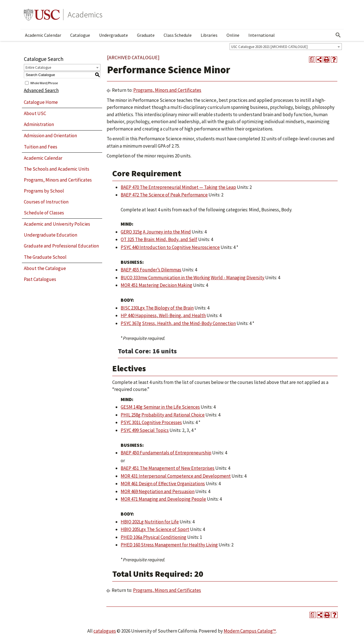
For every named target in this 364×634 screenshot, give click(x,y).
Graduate (146, 35)
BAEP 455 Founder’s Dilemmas (151, 270)
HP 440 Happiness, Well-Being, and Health (163, 315)
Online (233, 35)
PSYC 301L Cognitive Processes (151, 422)
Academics (85, 15)
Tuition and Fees (41, 147)
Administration (39, 124)
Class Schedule (178, 35)
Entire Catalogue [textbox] (38, 67)
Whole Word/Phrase (44, 83)
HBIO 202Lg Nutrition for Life (150, 522)
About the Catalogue (45, 268)
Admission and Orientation (50, 136)
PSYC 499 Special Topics (145, 430)
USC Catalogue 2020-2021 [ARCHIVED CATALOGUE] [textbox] (269, 47)
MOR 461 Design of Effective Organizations (163, 484)
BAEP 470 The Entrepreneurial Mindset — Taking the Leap (178, 187)
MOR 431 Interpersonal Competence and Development (176, 476)
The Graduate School (45, 257)
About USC (35, 113)
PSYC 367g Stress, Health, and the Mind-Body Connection (178, 323)
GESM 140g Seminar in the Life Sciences (160, 407)
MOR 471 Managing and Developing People (163, 499)
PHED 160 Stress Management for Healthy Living (169, 545)
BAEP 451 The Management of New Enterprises (168, 468)
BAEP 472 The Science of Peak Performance (164, 195)
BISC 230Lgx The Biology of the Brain (157, 308)
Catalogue (80, 35)
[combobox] (286, 47)
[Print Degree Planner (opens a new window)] (312, 59)
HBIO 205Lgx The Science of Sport (155, 529)
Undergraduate (114, 35)
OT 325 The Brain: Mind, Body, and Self (159, 239)
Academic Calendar (43, 35)
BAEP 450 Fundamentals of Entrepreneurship (166, 453)
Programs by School (44, 191)
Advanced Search (41, 90)
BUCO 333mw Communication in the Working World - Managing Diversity (193, 278)
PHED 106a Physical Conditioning (154, 537)
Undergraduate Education (51, 235)
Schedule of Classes (44, 213)
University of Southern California (42, 15)
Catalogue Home (41, 102)
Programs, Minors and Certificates (58, 180)
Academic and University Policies (57, 224)
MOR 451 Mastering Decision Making (156, 285)
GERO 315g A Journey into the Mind (156, 232)
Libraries (209, 35)
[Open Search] (338, 35)
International (262, 35)
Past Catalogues (40, 279)
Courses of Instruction (46, 202)
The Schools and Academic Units (57, 169)
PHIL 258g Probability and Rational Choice (163, 415)
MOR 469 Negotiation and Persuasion (158, 491)
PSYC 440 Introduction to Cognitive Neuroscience (170, 247)
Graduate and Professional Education (61, 246)
